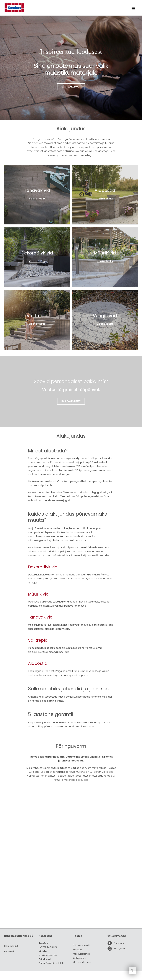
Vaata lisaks (37, 199)
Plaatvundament (82, 971)
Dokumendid (11, 954)
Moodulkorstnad (82, 963)
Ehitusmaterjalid (82, 954)
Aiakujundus (79, 967)
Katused (77, 959)
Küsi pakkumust (71, 87)
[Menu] (133, 9)
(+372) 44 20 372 (48, 956)
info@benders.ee (48, 964)
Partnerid (9, 960)
